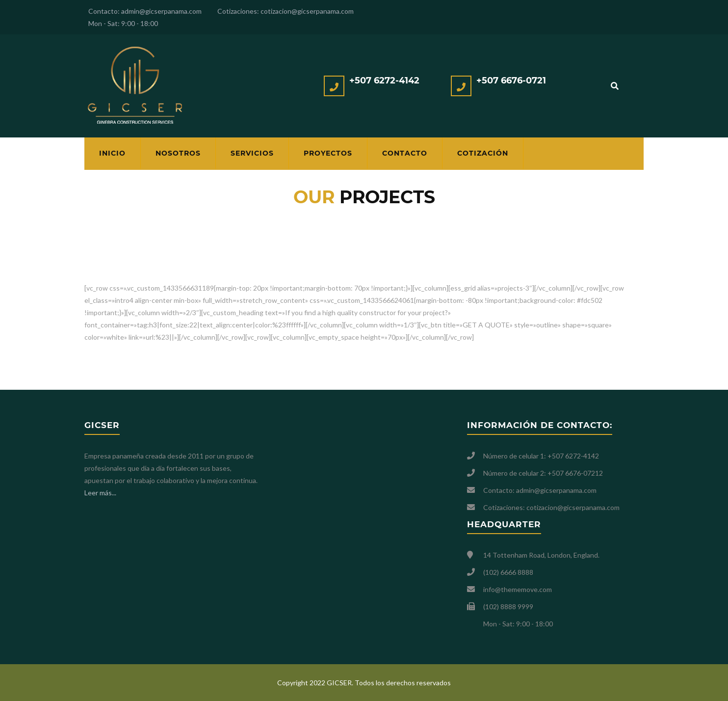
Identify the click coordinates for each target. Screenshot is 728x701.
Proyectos (328, 153)
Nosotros (178, 153)
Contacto (405, 153)
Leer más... (100, 493)
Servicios (252, 153)
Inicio (112, 153)
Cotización (483, 153)
